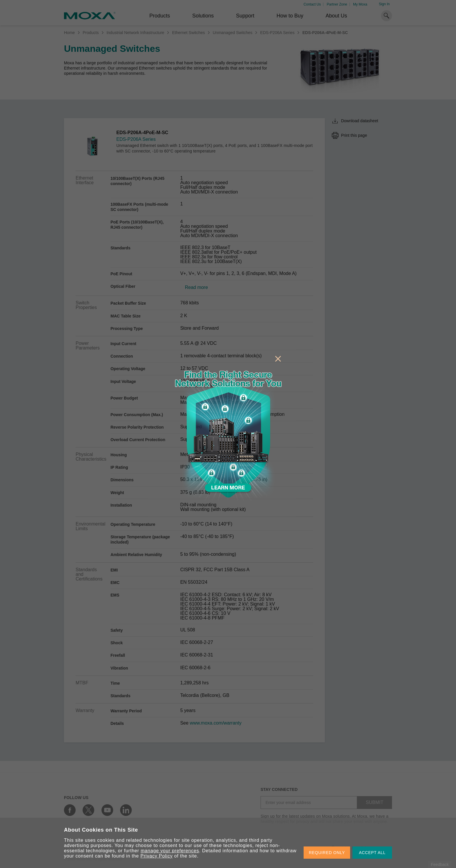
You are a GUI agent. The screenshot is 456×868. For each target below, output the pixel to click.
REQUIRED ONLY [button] (327, 853)
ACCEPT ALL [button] (372, 853)
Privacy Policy (157, 856)
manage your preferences (170, 851)
